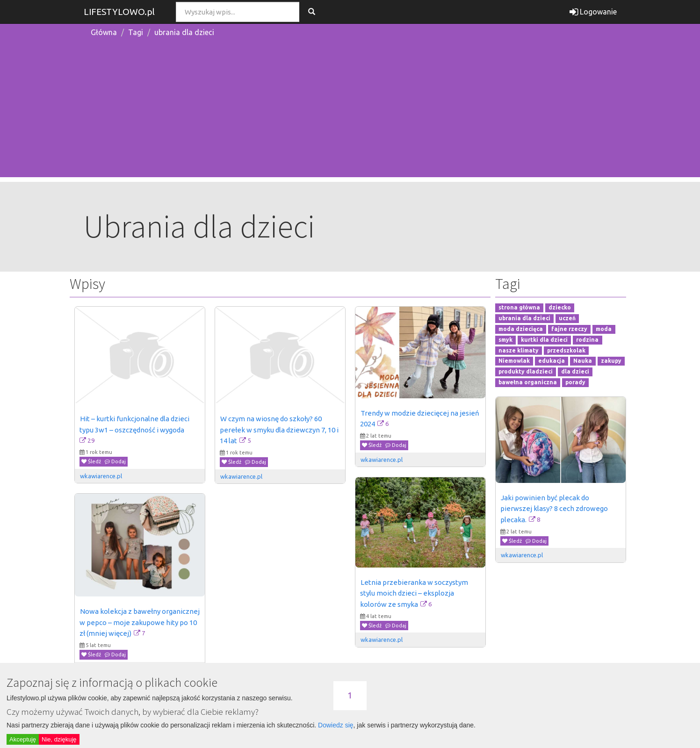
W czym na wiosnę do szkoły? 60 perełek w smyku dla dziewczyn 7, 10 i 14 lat (280, 430)
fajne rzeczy (569, 329)
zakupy (611, 361)
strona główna (519, 308)
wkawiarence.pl (101, 476)
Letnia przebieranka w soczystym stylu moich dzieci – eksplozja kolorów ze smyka (415, 593)
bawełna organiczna (528, 382)
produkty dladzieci (526, 372)
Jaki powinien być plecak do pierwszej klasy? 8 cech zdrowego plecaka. (555, 509)
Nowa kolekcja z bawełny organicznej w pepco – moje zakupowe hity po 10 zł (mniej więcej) (140, 622)
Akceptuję (23, 739)
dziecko (560, 308)
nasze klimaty (519, 350)
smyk (505, 340)
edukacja (552, 361)
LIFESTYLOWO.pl (119, 12)
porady (575, 382)
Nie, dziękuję (59, 739)
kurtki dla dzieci (544, 340)
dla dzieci (575, 372)
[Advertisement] (350, 112)
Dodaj (115, 461)
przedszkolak (566, 350)
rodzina (587, 340)
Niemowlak (514, 361)
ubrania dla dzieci (184, 32)
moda (604, 329)
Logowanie (593, 12)
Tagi (136, 32)
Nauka (583, 361)
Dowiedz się (336, 725)
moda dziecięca (521, 329)
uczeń (567, 318)
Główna (104, 32)
